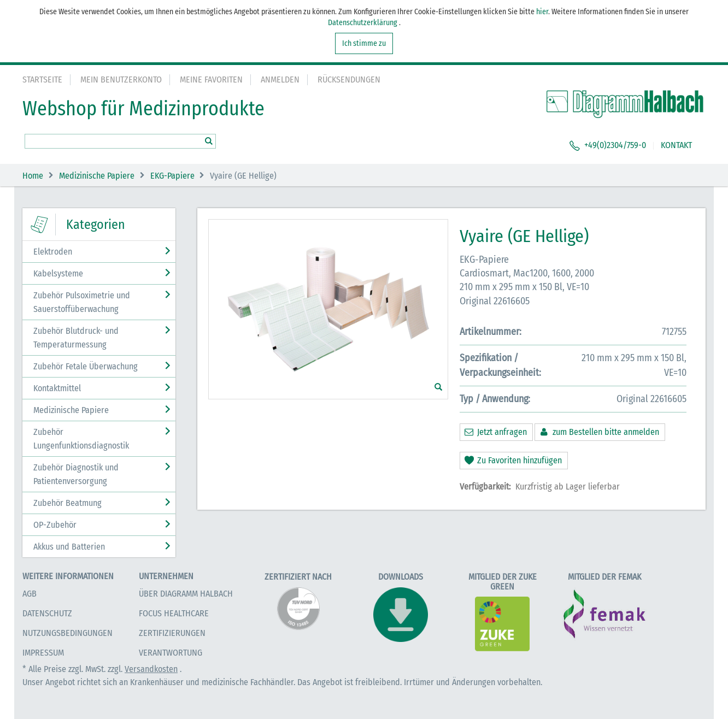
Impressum (43, 653)
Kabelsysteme (58, 273)
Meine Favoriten (211, 79)
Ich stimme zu (364, 43)
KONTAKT (676, 145)
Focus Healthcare (174, 613)
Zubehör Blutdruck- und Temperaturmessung (76, 338)
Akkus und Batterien (69, 547)
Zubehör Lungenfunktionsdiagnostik (81, 439)
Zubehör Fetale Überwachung (86, 366)
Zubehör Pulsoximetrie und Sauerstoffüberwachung (82, 302)
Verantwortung (171, 653)
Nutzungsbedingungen (67, 633)
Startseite (42, 79)
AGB (30, 594)
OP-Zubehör (55, 525)
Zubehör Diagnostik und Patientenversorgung (76, 474)
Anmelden (280, 79)
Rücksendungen (349, 79)
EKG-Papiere (172, 176)
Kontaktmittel (57, 388)
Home (33, 176)
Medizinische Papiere (97, 176)
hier (542, 12)
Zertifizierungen (172, 633)
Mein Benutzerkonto (121, 79)
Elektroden (53, 252)
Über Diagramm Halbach (186, 594)
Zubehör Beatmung (67, 503)
